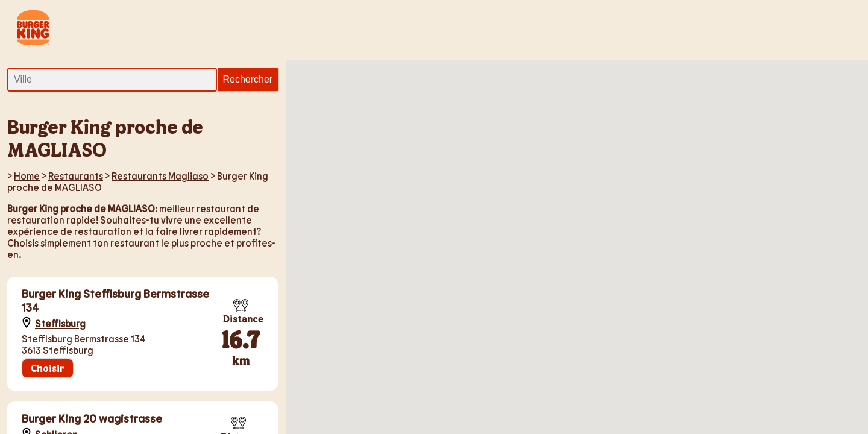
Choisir (48, 368)
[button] (472, 130)
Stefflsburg (60, 323)
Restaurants (76, 176)
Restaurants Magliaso (160, 176)
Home (27, 176)
